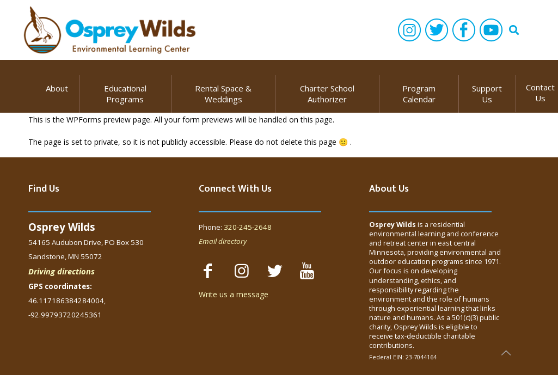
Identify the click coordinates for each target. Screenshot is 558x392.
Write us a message (234, 294)
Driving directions (62, 271)
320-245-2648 (248, 227)
